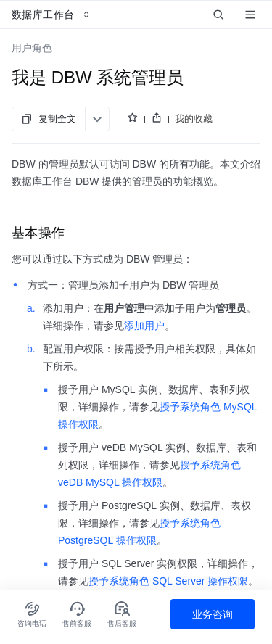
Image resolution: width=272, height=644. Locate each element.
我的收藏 (194, 119)
